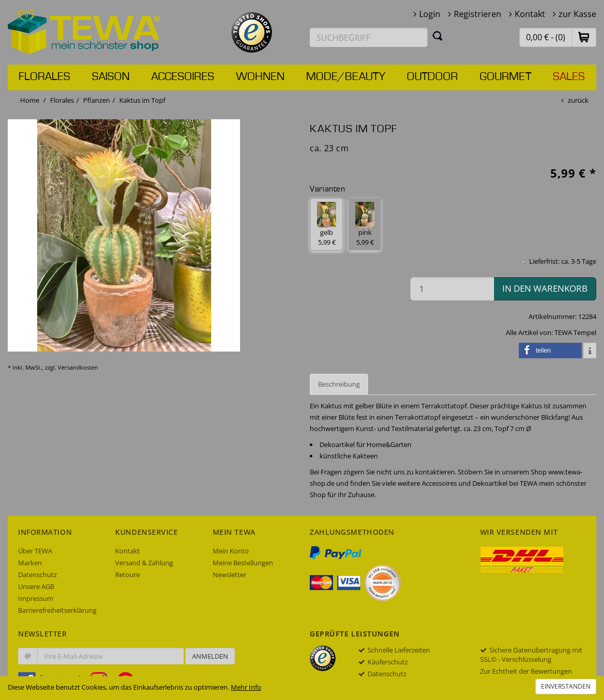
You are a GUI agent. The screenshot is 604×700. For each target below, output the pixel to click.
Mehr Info (246, 687)
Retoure (128, 575)
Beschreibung (339, 384)
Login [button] (430, 14)
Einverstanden (566, 686)
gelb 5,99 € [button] (327, 224)
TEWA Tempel (575, 332)
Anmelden (210, 656)
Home (30, 100)
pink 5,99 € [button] (365, 224)
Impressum (36, 598)
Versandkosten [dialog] (78, 367)
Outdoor (432, 77)
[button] (584, 37)
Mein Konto (231, 551)
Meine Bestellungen (243, 563)
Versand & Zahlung (144, 563)
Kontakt (530, 14)
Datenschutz (37, 575)
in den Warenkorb (545, 288)
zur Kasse (577, 14)
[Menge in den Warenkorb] (452, 289)
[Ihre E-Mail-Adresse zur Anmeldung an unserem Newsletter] (110, 656)
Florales (44, 77)
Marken (30, 563)
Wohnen (260, 77)
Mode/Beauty (346, 77)
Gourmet (505, 77)
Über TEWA (35, 551)
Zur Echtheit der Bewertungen (526, 671)
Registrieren (478, 14)
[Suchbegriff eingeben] (369, 37)
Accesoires (183, 77)
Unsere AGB (36, 586)
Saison (111, 77)
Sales (569, 77)
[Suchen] (438, 36)
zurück (578, 100)
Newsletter (229, 575)
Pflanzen (97, 100)
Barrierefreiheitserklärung (57, 610)
